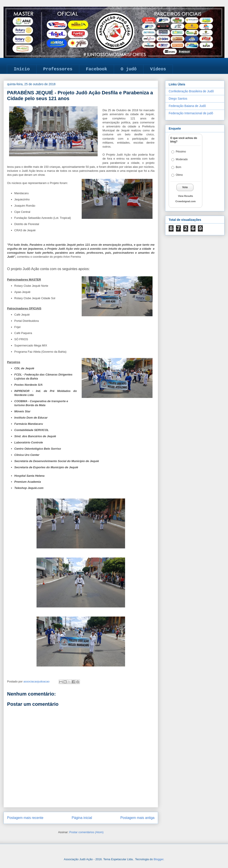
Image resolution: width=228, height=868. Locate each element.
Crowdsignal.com (185, 201)
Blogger (158, 859)
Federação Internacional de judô (191, 113)
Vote (185, 187)
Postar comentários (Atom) (86, 832)
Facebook (97, 69)
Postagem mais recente (25, 818)
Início (22, 69)
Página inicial (82, 818)
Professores (58, 69)
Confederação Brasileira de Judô (191, 91)
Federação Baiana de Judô (187, 106)
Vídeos (158, 69)
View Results (185, 196)
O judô (129, 69)
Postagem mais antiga (137, 818)
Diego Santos (178, 99)
